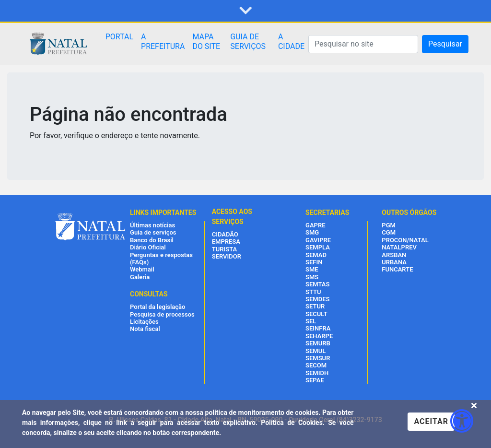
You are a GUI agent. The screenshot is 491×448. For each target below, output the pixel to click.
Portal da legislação (158, 307)
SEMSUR (318, 358)
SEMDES (317, 299)
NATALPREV (399, 247)
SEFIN (314, 262)
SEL (311, 321)
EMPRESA (226, 242)
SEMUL (316, 351)
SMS (312, 277)
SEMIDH (317, 373)
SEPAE (315, 380)
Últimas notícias (152, 225)
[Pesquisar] (363, 44)
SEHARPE (319, 336)
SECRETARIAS (327, 212)
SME (312, 269)
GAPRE (315, 225)
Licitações (144, 322)
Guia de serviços (153, 232)
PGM (389, 225)
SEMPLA (318, 247)
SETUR (315, 306)
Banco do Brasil (152, 240)
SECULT (316, 314)
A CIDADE (291, 41)
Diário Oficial (148, 247)
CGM (389, 232)
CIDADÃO (225, 234)
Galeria (140, 277)
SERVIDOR (227, 256)
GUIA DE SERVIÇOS (248, 41)
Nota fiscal (145, 329)
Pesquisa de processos (162, 314)
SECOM (316, 365)
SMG (312, 232)
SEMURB (318, 343)
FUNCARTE (397, 269)
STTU (313, 292)
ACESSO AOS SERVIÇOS (232, 217)
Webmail (142, 269)
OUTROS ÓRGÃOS (409, 212)
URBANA (394, 262)
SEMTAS (317, 284)
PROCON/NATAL (405, 240)
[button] (245, 11)
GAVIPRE (318, 240)
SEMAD (316, 255)
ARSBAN (394, 255)
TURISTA (225, 249)
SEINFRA (318, 328)
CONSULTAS (149, 294)
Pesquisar (445, 44)
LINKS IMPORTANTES (163, 212)
